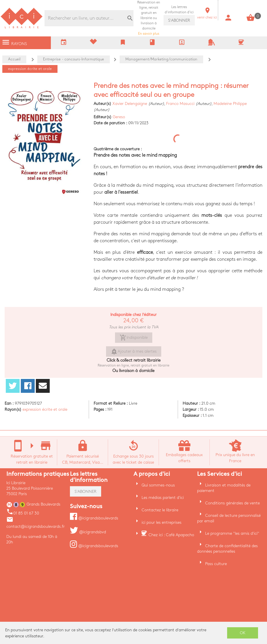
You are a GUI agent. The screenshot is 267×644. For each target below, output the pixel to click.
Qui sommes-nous (158, 485)
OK (243, 633)
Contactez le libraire (160, 510)
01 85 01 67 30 (23, 513)
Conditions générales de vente (232, 503)
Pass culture (216, 564)
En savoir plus (149, 18)
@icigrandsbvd (88, 532)
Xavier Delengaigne (130, 104)
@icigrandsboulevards (94, 518)
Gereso (119, 117)
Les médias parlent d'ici (163, 498)
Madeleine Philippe (230, 104)
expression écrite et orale (45, 409)
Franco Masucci (180, 104)
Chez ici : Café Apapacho (171, 535)
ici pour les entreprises (162, 522)
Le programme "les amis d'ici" (232, 533)
